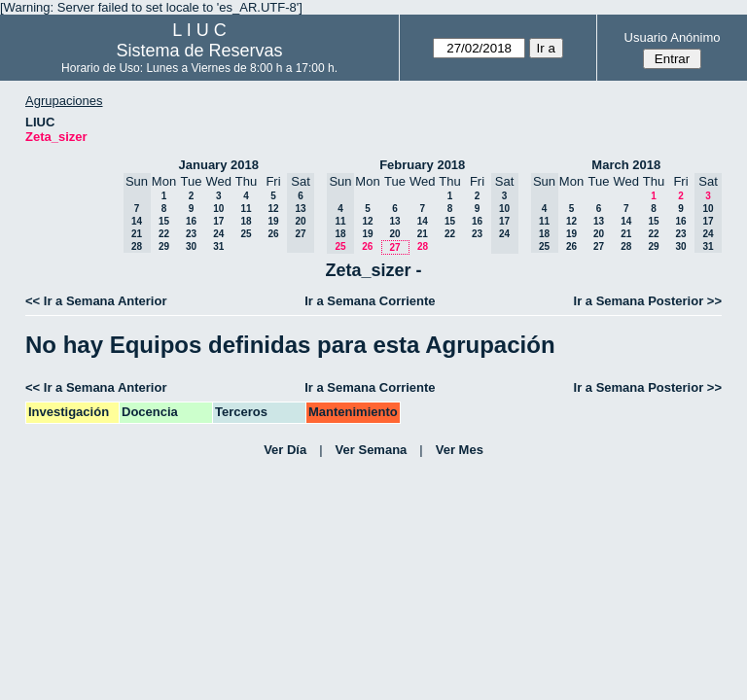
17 (218, 221)
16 (191, 221)
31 (218, 246)
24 (218, 234)
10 (218, 209)
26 (273, 234)
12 (273, 209)
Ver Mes (460, 450)
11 (246, 209)
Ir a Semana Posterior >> (648, 301)
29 (164, 246)
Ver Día (285, 450)
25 (246, 234)
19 (273, 221)
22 (164, 234)
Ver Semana (372, 450)
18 (246, 221)
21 (423, 234)
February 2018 (422, 165)
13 (394, 221)
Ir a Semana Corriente (370, 301)
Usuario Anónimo (673, 37)
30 (191, 246)
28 (423, 246)
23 (191, 234)
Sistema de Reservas (200, 51)
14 (423, 221)
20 (394, 234)
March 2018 (626, 165)
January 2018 (219, 165)
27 (394, 247)
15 (164, 221)
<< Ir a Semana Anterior (96, 301)
